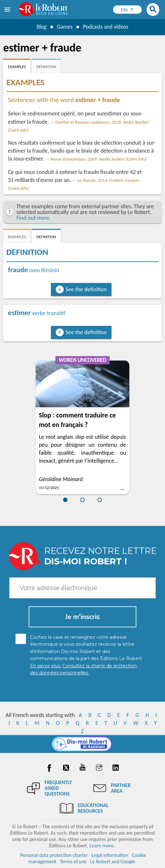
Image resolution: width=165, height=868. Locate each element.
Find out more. (34, 218)
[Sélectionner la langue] (127, 10)
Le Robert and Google (113, 861)
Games (64, 27)
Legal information (110, 855)
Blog (40, 27)
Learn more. (102, 846)
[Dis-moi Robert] (83, 744)
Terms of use (73, 861)
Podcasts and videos (106, 27)
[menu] (8, 10)
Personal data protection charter (54, 855)
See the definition (86, 289)
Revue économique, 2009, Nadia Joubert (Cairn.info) (98, 159)
